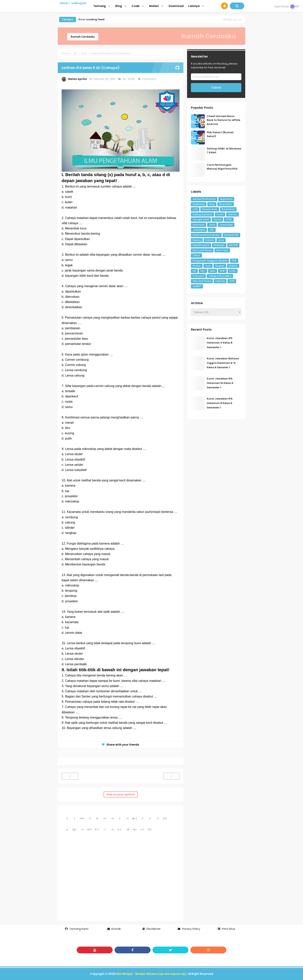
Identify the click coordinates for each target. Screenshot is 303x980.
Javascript (226, 225)
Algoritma (226, 199)
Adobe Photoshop (204, 199)
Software (198, 276)
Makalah (219, 245)
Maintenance (201, 245)
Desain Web (210, 209)
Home (217, 219)
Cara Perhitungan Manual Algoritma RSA (222, 167)
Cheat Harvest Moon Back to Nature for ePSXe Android (223, 120)
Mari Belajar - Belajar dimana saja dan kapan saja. (151, 974)
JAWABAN (199, 230)
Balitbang (199, 204)
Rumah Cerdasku (83, 37)
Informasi (199, 225)
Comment (150, 79)
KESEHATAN (231, 235)
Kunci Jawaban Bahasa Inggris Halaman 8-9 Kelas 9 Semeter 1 (223, 363)
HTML (229, 219)
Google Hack (201, 219)
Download (228, 209)
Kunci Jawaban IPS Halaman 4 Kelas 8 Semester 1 (220, 343)
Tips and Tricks (202, 281)
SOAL (132, 79)
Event (220, 214)
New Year (222, 250)
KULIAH (210, 240)
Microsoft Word (202, 250)
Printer (197, 266)
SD (125, 79)
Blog (212, 204)
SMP (222, 271)
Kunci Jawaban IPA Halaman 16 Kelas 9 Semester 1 (220, 383)
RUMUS (233, 266)
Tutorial (220, 281)
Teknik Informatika (220, 276)
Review (220, 266)
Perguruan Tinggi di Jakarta (210, 261)
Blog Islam (226, 204)
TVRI (232, 281)
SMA (213, 271)
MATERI (233, 245)
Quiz (208, 266)
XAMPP (197, 286)
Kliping (197, 240)
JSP (212, 230)
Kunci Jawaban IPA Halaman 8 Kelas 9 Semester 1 (220, 403)
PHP (234, 261)
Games (232, 214)
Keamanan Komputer (206, 235)
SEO (203, 271)
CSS (195, 209)
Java (212, 225)
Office (196, 255)
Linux (221, 240)
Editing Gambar (202, 214)
